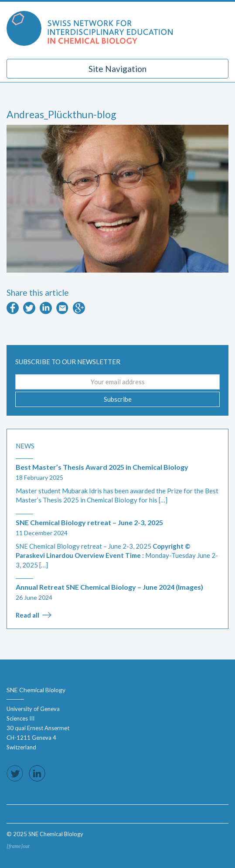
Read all (27, 615)
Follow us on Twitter (15, 773)
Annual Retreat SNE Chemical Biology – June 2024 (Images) (109, 587)
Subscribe (118, 399)
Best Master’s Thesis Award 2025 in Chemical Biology (102, 467)
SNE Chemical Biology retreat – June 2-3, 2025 (89, 522)
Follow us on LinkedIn (37, 773)
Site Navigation (117, 69)
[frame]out (18, 846)
